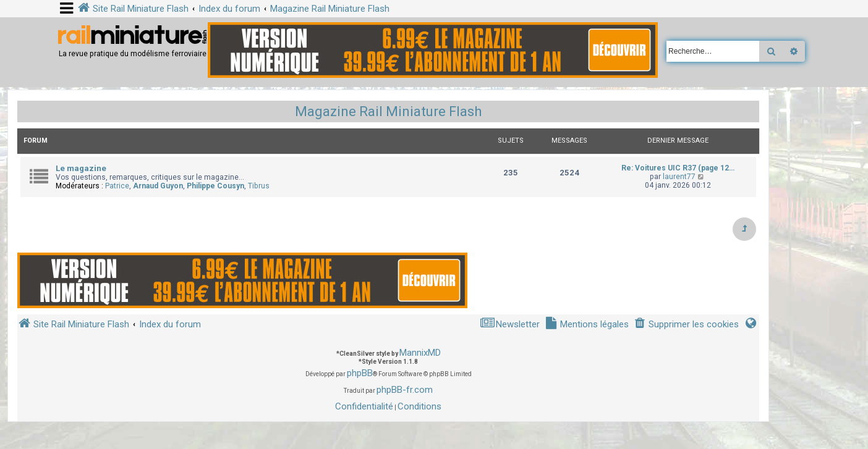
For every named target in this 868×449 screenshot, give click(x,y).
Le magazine (81, 168)
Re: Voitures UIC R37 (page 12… (678, 168)
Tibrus (259, 186)
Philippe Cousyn (215, 186)
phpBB (360, 373)
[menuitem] (686, 325)
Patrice (117, 186)
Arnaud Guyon (158, 186)
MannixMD (420, 353)
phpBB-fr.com (405, 390)
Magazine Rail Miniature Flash (388, 111)
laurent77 (679, 177)
